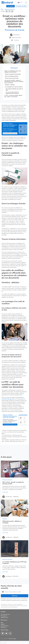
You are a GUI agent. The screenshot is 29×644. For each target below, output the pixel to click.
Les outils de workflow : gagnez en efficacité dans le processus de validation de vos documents (14, 82)
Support (3, 624)
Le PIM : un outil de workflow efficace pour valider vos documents (13, 96)
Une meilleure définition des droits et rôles (14, 89)
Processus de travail (10, 9)
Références (4, 627)
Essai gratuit (10, 6)
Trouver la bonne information (12, 78)
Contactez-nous (5, 617)
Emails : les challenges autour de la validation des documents (13, 72)
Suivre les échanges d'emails (12, 76)
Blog (2, 9)
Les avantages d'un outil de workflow (14, 87)
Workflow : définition (10, 85)
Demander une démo (21, 6)
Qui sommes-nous (5, 614)
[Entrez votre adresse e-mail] (17, 592)
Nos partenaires (5, 626)
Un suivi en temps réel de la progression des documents (12, 93)
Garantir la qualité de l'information (13, 74)
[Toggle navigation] (26, 3)
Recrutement (4, 616)
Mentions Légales (12, 639)
